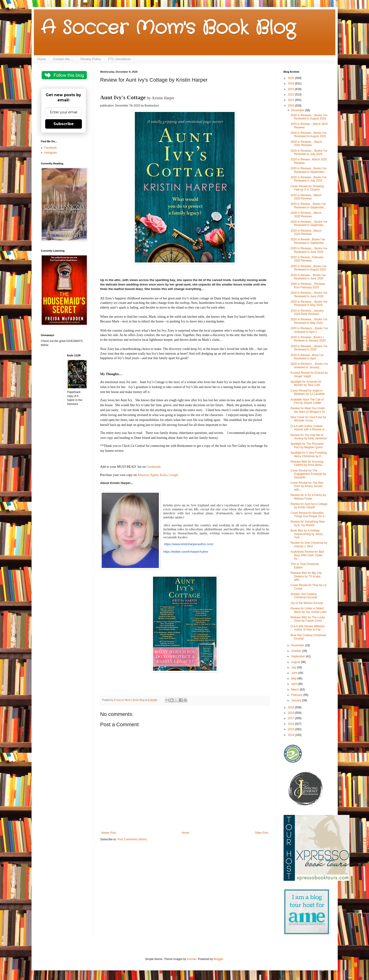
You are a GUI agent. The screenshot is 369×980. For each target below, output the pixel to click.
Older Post (262, 833)
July (294, 667)
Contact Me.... (63, 59)
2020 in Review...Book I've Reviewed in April (307, 357)
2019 (291, 707)
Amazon (143, 475)
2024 (291, 83)
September (298, 656)
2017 (291, 718)
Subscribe (64, 124)
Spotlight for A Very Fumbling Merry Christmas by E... (309, 454)
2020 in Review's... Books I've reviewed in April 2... (309, 330)
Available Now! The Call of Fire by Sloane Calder (307, 401)
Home (42, 59)
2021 (291, 100)
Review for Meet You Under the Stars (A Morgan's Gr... (309, 410)
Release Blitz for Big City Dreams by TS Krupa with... (306, 576)
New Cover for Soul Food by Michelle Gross (308, 419)
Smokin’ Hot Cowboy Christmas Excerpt (304, 596)
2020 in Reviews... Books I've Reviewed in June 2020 (309, 250)
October (297, 651)
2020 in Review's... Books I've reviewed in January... (309, 365)
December (298, 110)
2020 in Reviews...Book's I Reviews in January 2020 (308, 339)
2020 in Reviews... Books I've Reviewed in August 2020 (309, 117)
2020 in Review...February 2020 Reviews (307, 259)
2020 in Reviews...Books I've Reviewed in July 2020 (308, 179)
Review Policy (91, 59)
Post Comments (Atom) (132, 839)
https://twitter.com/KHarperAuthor (186, 552)
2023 (291, 89)
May (294, 678)
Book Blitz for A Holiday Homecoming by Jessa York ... (306, 534)
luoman (192, 959)
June (295, 673)
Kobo (163, 475)
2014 (291, 735)
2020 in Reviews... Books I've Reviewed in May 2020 (309, 303)
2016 (291, 724)
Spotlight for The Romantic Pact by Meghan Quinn (307, 445)
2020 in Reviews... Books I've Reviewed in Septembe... (309, 223)
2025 (291, 78)
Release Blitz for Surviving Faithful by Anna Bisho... (307, 463)
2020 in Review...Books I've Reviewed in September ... (309, 241)
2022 (291, 95)
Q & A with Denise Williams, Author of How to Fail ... (308, 628)
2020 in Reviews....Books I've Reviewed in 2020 (309, 348)
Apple (154, 475)
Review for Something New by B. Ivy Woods (307, 523)
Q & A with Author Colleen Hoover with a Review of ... (309, 428)
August (296, 662)
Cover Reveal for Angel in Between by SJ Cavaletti (307, 392)
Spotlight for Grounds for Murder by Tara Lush (306, 383)
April (294, 684)
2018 (291, 713)
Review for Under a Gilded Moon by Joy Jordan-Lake (308, 610)
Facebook (51, 148)
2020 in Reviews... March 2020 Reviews (306, 143)
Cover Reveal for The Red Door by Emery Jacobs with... (307, 486)
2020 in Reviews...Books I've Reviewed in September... (308, 170)
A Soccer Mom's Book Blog (168, 28)
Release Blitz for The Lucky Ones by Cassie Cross (308, 619)
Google (174, 475)
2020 (291, 106)
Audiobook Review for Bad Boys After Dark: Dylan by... (307, 555)
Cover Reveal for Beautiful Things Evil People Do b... (308, 515)
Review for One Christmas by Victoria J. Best (309, 544)
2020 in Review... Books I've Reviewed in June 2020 (308, 277)
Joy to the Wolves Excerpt (307, 603)
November (298, 645)
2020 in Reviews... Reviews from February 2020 (308, 286)
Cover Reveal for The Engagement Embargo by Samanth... (308, 474)
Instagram (51, 153)
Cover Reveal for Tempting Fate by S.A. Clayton (307, 188)
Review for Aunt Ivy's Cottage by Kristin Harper (309, 506)
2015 (291, 729)
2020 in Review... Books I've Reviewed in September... (308, 206)
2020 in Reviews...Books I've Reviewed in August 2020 (308, 135)
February (297, 695)
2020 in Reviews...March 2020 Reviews (306, 197)
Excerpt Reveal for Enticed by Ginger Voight (309, 374)
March (295, 690)
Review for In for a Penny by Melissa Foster (308, 497)
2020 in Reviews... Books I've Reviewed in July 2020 (309, 152)
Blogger (219, 959)
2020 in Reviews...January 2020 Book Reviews (307, 312)
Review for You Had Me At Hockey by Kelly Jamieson (309, 437)
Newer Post (109, 833)
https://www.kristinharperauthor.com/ (189, 544)
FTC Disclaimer (119, 59)
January (297, 700)
